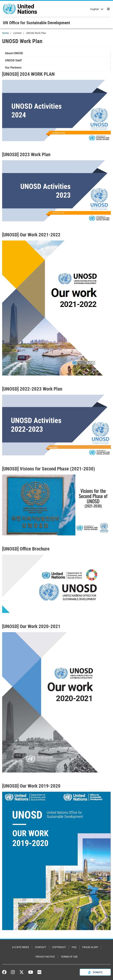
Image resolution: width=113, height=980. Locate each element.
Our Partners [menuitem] (13, 67)
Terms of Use (69, 957)
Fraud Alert (90, 947)
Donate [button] (95, 972)
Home (5, 33)
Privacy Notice (45, 957)
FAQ (74, 947)
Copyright (59, 947)
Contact (41, 947)
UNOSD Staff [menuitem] (13, 60)
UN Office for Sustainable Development (36, 23)
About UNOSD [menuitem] (14, 53)
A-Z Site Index (21, 947)
